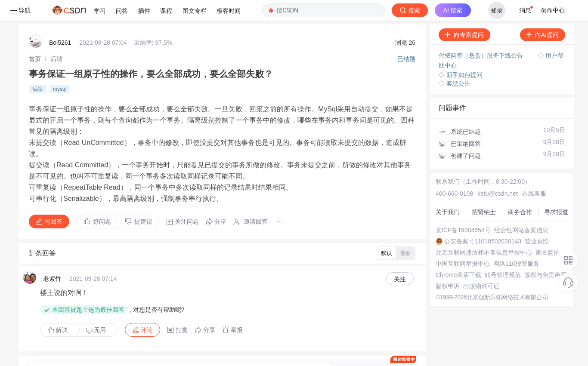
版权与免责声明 (542, 254)
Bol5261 (60, 22)
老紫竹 (52, 258)
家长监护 (545, 232)
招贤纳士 (481, 191)
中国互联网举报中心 (460, 243)
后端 (56, 38)
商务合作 (517, 191)
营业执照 (534, 221)
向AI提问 (540, 14)
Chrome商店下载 (455, 254)
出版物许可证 (478, 265)
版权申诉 (445, 265)
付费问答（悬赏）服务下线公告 (479, 35)
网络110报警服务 (513, 243)
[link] (35, 38)
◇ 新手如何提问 (458, 54)
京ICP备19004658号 (460, 209)
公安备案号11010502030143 (480, 221)
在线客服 (531, 173)
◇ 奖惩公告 (452, 63)
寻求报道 (553, 191)
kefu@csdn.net (495, 173)
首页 (35, 38)
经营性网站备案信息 (518, 209)
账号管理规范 (500, 254)
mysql (60, 68)
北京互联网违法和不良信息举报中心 (481, 232)
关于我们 (445, 191)
